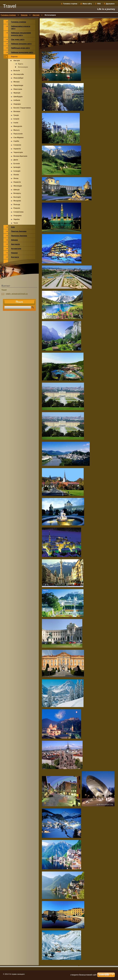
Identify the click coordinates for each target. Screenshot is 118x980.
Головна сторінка (70, 4)
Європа (24, 15)
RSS (99, 4)
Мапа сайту (87, 4)
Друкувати (110, 4)
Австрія (36, 15)
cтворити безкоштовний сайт (84, 975)
